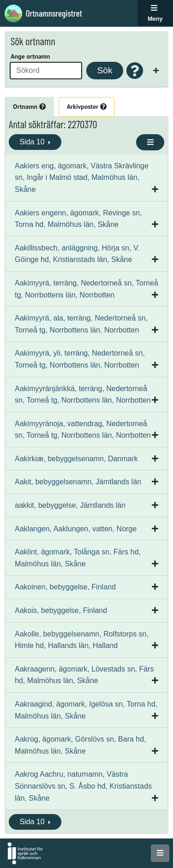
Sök (104, 70)
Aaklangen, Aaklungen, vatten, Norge (76, 529)
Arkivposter (87, 107)
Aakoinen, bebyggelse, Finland (65, 587)
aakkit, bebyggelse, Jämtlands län (70, 505)
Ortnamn (29, 107)
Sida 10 (33, 142)
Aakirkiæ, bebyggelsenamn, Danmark (76, 459)
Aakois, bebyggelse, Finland (61, 610)
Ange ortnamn (30, 56)
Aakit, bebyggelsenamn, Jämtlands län (78, 482)
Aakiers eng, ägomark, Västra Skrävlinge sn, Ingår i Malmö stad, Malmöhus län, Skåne (82, 178)
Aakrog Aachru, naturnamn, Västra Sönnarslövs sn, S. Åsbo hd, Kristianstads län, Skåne (83, 786)
